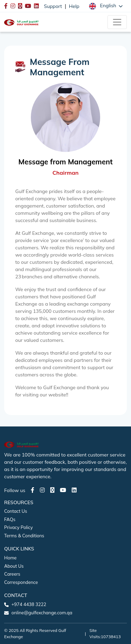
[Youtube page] (63, 490)
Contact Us (16, 511)
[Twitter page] (52, 490)
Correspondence (21, 582)
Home (10, 558)
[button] (106, 6)
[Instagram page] (42, 490)
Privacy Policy (19, 527)
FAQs (10, 519)
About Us (14, 566)
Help (74, 6)
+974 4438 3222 (29, 604)
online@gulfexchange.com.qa (42, 613)
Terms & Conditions (24, 536)
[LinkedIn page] (74, 490)
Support (53, 6)
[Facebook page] (33, 490)
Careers (12, 574)
